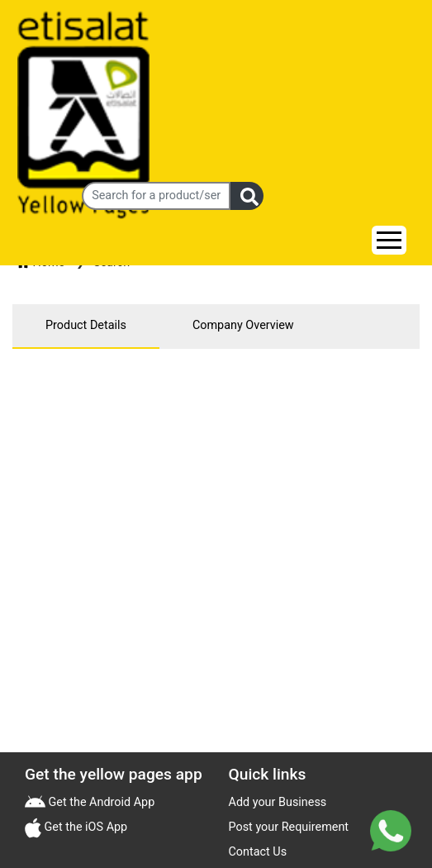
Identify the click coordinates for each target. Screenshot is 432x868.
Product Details (86, 325)
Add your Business (278, 802)
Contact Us (258, 852)
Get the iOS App (84, 827)
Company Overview (243, 325)
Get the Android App (100, 802)
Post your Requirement (289, 827)
